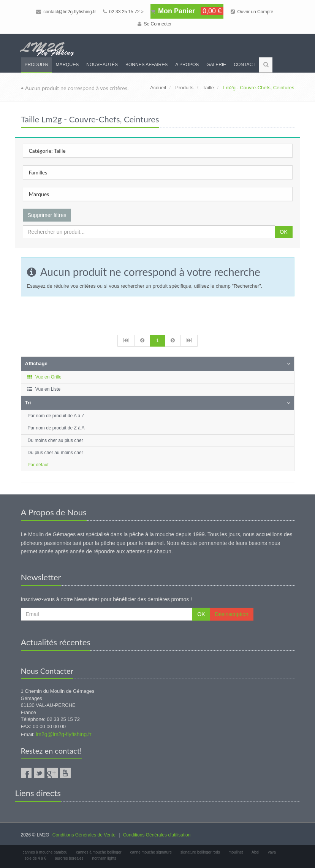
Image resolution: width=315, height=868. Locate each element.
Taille (208, 88)
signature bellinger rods (200, 852)
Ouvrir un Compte (252, 12)
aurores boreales (69, 858)
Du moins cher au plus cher (55, 440)
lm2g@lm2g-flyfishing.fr (63, 734)
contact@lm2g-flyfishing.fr (66, 12)
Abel (255, 852)
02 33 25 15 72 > (123, 12)
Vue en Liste (44, 389)
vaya (272, 852)
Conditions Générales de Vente (84, 835)
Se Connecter (155, 24)
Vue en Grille (44, 377)
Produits (36, 65)
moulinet (236, 852)
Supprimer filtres (47, 215)
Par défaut (38, 465)
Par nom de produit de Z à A (56, 428)
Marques (67, 65)
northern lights (104, 858)
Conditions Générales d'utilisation (157, 835)
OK (283, 232)
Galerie (216, 65)
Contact (245, 65)
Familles (38, 172)
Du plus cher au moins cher (55, 453)
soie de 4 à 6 (36, 858)
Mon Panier (187, 11)
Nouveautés (102, 65)
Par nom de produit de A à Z (56, 416)
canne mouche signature (151, 852)
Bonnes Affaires (146, 65)
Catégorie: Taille (47, 151)
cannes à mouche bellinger (99, 852)
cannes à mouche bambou (45, 852)
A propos (187, 65)
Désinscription (232, 614)
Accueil (158, 88)
